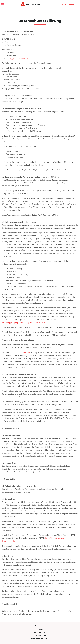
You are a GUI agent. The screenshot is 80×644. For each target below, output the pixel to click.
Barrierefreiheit (40, 632)
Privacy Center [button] (40, 635)
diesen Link (26, 352)
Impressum (40, 629)
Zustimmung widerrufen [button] (40, 638)
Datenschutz (40, 626)
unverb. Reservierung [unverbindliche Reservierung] (69, 4)
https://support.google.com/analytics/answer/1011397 (24, 322)
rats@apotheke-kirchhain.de (20, 58)
